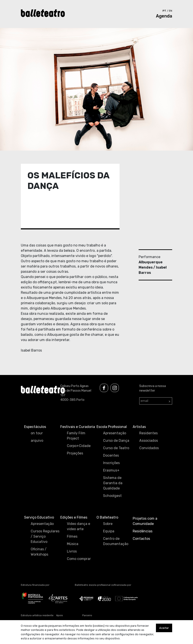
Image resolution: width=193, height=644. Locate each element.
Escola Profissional (112, 427)
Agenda (164, 16)
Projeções (75, 453)
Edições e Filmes (74, 517)
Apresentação (115, 433)
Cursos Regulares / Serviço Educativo (45, 536)
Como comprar (79, 559)
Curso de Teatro (116, 448)
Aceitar (164, 628)
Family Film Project (76, 436)
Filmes (72, 536)
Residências (143, 531)
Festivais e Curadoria (78, 427)
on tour (37, 433)
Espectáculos (35, 427)
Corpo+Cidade (79, 446)
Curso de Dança (116, 441)
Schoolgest (112, 496)
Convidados (149, 448)
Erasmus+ (111, 470)
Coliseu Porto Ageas (74, 386)
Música (73, 544)
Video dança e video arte (79, 526)
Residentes (148, 433)
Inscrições (111, 463)
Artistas (139, 427)
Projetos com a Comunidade (145, 521)
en (171, 11)
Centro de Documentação (116, 541)
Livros (72, 551)
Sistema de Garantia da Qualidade (113, 483)
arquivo (37, 441)
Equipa (109, 531)
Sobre (108, 524)
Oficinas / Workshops (39, 552)
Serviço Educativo (39, 517)
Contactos (141, 539)
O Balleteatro (107, 517)
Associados (149, 441)
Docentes (111, 455)
